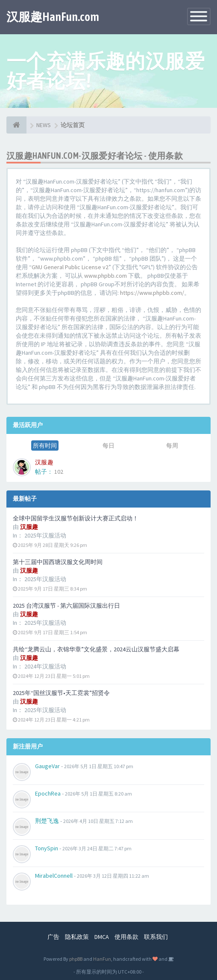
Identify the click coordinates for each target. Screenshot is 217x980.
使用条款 (126, 937)
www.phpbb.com (106, 276)
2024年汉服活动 (45, 666)
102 (59, 472)
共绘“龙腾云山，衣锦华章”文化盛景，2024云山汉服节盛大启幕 (96, 649)
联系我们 (156, 937)
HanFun (102, 959)
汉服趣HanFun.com (53, 17)
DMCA (102, 937)
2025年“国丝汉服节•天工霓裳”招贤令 (61, 693)
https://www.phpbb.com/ (152, 293)
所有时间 (45, 445)
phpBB (76, 959)
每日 (108, 445)
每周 (172, 445)
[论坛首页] (16, 125)
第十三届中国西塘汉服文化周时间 (58, 562)
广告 (53, 937)
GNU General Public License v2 (70, 267)
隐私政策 (77, 937)
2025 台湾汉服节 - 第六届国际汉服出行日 (66, 606)
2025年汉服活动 (45, 535)
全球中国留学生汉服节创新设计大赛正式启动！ (76, 518)
